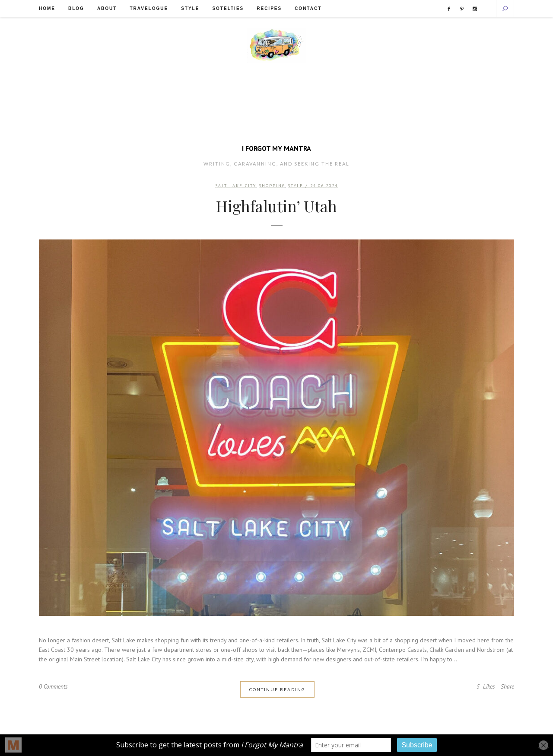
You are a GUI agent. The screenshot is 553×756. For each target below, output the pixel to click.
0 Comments (54, 687)
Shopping (272, 186)
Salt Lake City (236, 186)
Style (296, 186)
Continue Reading (277, 690)
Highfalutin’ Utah (276, 207)
